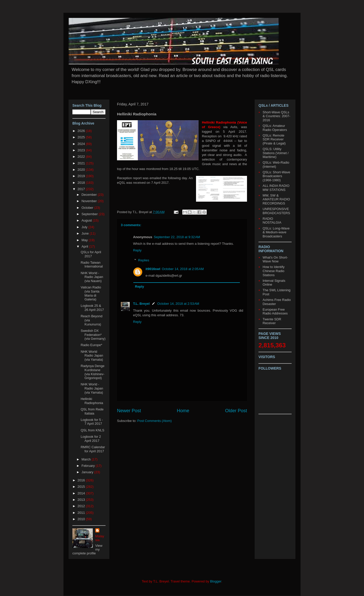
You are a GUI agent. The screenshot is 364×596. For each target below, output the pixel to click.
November (90, 201)
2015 (82, 487)
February (89, 466)
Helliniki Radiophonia (92, 401)
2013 (82, 500)
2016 (82, 480)
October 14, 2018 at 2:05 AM (183, 269)
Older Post (236, 411)
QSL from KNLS (92, 430)
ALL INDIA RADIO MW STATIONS (276, 188)
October (88, 208)
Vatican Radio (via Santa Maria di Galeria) (91, 293)
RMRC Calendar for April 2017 (93, 449)
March (87, 459)
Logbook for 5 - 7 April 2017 (92, 422)
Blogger (216, 581)
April (85, 246)
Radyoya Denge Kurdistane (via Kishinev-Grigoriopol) (92, 372)
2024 (82, 144)
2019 (82, 176)
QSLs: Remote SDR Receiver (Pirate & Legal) (274, 139)
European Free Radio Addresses (275, 312)
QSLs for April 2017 (91, 254)
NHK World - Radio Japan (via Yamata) (92, 388)
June (86, 233)
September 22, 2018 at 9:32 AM (177, 237)
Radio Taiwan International (92, 265)
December (90, 195)
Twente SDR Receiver (272, 321)
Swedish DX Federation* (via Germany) (93, 335)
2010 (82, 519)
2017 (82, 189)
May (85, 240)
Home (183, 411)
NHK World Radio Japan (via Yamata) (92, 356)
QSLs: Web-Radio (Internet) (276, 165)
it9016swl (153, 269)
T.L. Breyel (141, 304)
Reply (137, 250)
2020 (82, 170)
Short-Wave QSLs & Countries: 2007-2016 (276, 116)
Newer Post (129, 411)
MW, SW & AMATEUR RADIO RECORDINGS (276, 199)
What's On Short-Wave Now (275, 259)
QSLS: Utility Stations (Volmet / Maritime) (276, 153)
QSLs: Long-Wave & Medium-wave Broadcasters (276, 232)
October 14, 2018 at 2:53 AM (178, 304)
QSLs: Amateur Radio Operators (275, 128)
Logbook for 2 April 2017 (91, 439)
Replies (144, 260)
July (85, 227)
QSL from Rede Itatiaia (92, 411)
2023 (82, 150)
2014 (82, 493)
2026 (82, 131)
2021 (82, 163)
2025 (82, 137)
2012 (82, 506)
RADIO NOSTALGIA (272, 221)
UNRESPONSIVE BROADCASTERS (276, 211)
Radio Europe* (91, 345)
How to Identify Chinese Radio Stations (274, 271)
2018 (82, 183)
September (90, 214)
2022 (82, 157)
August (87, 220)
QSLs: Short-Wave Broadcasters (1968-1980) (276, 176)
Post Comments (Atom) (155, 421)
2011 (82, 513)
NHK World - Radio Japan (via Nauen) (92, 277)
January (88, 472)
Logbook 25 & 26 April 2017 (92, 308)
